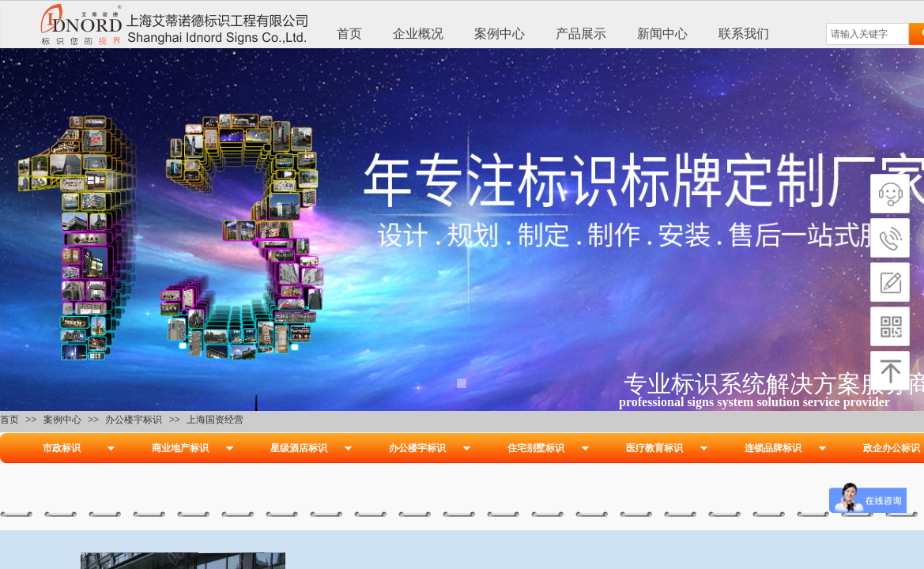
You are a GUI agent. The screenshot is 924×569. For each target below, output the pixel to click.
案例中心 (500, 34)
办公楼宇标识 (134, 420)
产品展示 (581, 34)
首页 (349, 34)
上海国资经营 (215, 420)
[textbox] (867, 34)
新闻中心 (662, 34)
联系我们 (744, 34)
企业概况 (418, 34)
